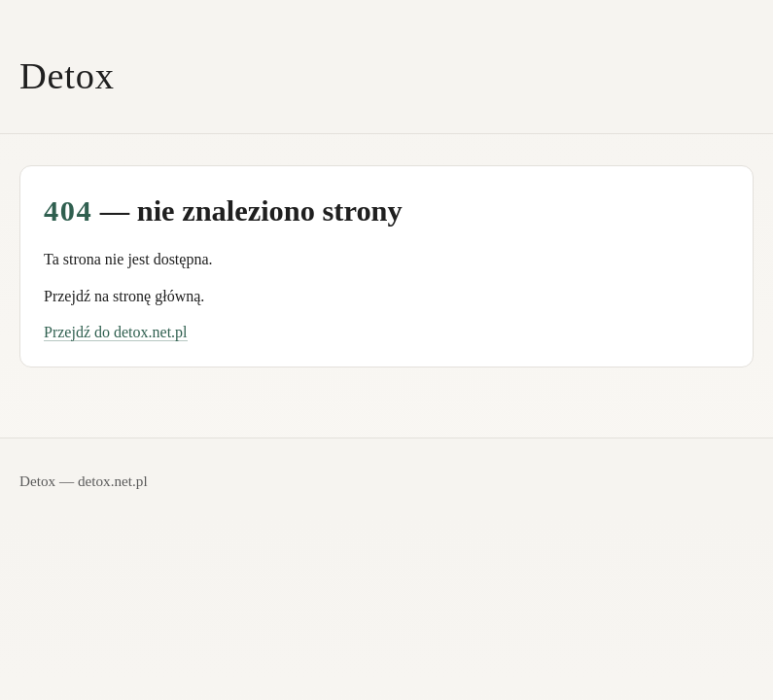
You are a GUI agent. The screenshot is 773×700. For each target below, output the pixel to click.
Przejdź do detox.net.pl (116, 332)
